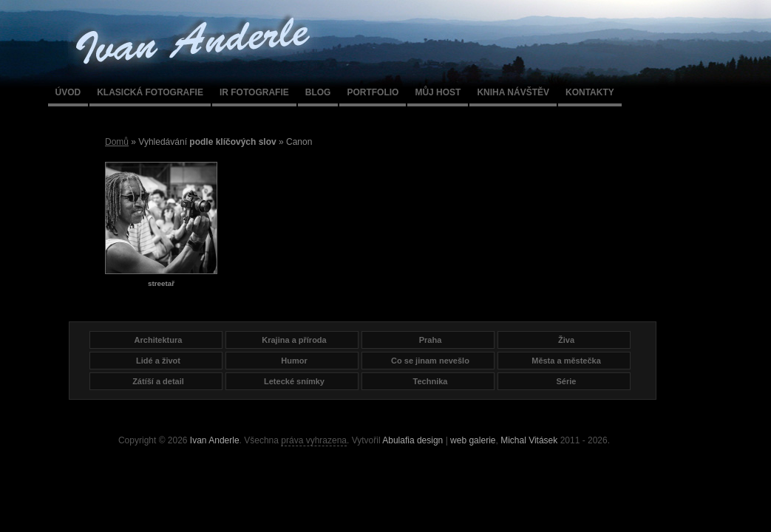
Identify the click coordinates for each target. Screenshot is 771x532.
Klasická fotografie (150, 92)
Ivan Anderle (215, 440)
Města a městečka (566, 361)
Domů (117, 142)
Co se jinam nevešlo (430, 361)
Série (567, 381)
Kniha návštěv (513, 92)
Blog (318, 92)
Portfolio (373, 92)
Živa (566, 340)
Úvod (68, 92)
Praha (431, 340)
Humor (294, 361)
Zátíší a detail (158, 381)
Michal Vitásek (529, 440)
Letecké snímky (294, 381)
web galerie (473, 440)
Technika (431, 381)
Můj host (438, 92)
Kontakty (590, 92)
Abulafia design (412, 440)
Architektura (159, 340)
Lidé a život (158, 361)
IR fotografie (254, 92)
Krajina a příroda (294, 340)
